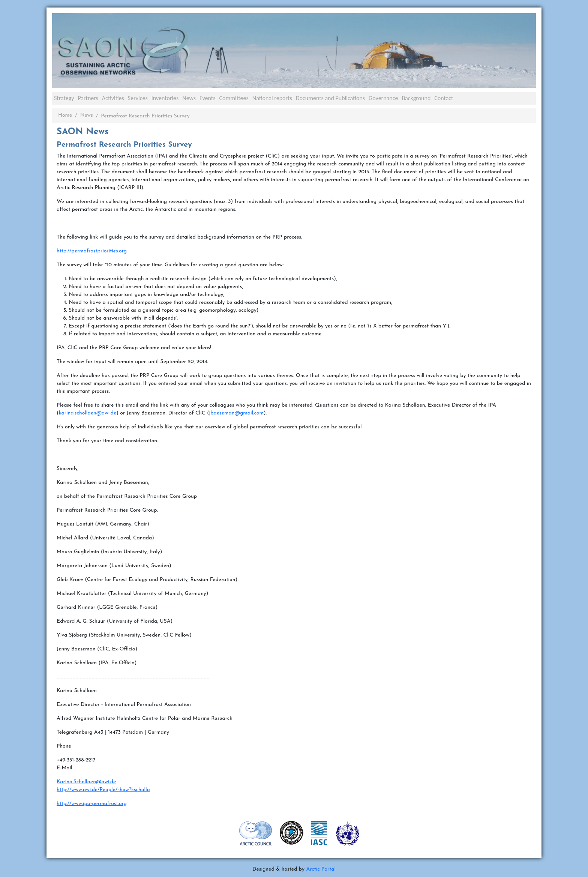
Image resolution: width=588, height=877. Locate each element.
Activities (113, 98)
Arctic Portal (321, 869)
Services (138, 98)
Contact (444, 98)
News (189, 98)
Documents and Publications (330, 98)
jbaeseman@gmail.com (236, 413)
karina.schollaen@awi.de (88, 413)
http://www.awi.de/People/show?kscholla (103, 790)
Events (207, 98)
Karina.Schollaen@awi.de (86, 782)
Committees (234, 98)
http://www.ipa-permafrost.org (92, 804)
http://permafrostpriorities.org (92, 251)
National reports (272, 98)
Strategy (64, 98)
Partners (88, 98)
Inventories (165, 98)
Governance (383, 98)
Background (416, 98)
